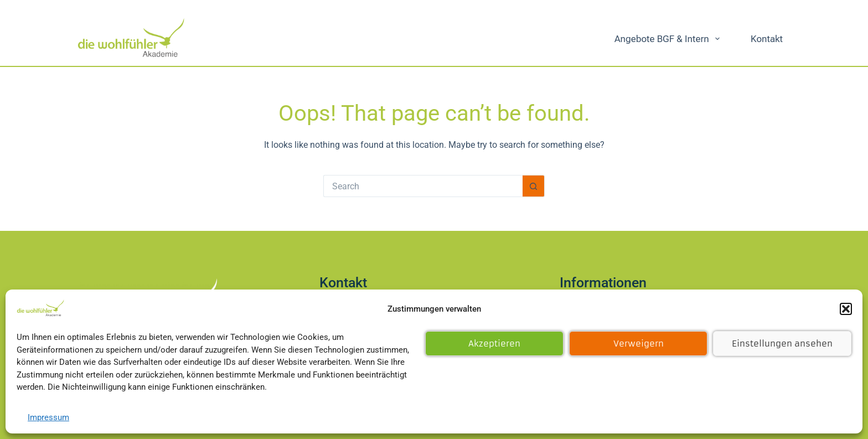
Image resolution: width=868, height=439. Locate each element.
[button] (846, 309)
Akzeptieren (494, 344)
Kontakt (767, 39)
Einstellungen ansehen (782, 344)
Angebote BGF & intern (669, 39)
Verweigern (639, 344)
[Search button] (534, 186)
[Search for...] (423, 186)
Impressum (48, 417)
